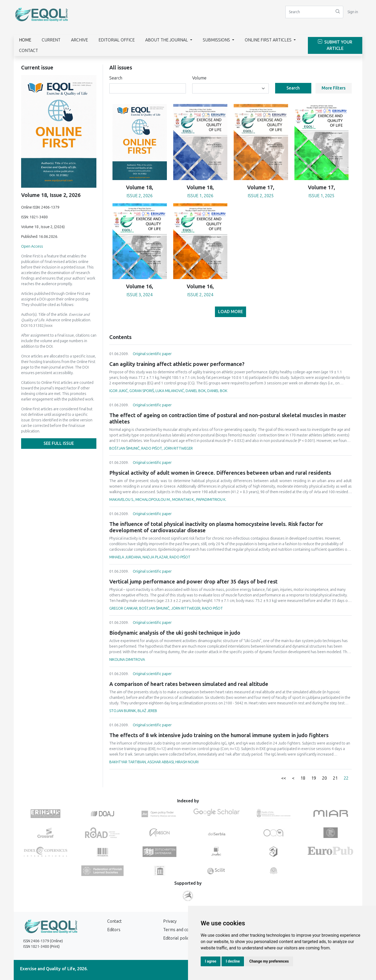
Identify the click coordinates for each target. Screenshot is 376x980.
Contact (29, 51)
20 (325, 778)
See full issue (59, 443)
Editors (114, 930)
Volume (199, 78)
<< (284, 778)
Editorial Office (117, 40)
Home (25, 40)
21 (335, 778)
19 (314, 778)
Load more (231, 312)
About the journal (167, 40)
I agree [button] (211, 961)
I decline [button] (233, 961)
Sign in (353, 12)
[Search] (309, 12)
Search (116, 78)
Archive (79, 40)
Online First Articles (269, 40)
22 (346, 778)
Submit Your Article (335, 45)
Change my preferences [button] (269, 961)
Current (51, 40)
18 (303, 778)
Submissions (217, 40)
